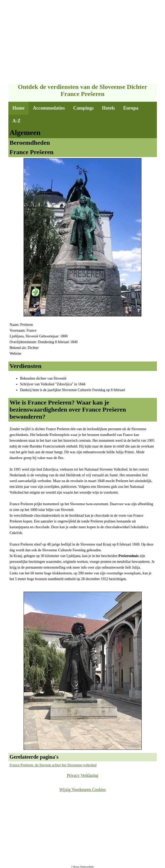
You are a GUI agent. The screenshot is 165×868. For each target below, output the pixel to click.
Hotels (108, 108)
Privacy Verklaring (82, 775)
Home (19, 108)
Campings (83, 108)
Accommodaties (49, 108)
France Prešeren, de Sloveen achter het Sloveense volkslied (53, 765)
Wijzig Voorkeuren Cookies (82, 789)
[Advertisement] (83, 42)
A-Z (17, 121)
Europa (131, 108)
